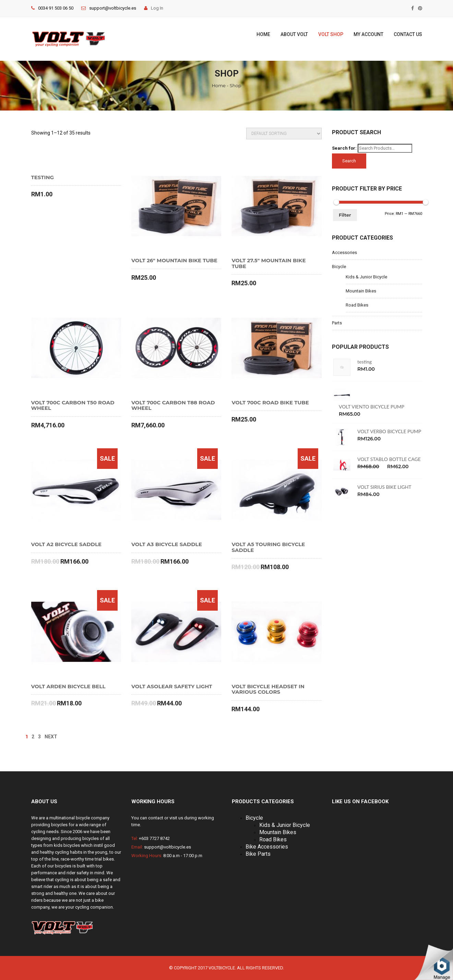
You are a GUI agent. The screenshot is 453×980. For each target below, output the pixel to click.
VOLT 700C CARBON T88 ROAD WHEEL (173, 406)
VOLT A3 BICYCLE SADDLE (167, 545)
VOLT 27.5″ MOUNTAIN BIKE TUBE (269, 263)
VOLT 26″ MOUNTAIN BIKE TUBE (174, 261)
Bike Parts (258, 854)
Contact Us (408, 34)
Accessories (344, 252)
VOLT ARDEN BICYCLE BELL (68, 687)
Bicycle (339, 267)
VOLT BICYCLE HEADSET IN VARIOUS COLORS (268, 689)
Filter (345, 215)
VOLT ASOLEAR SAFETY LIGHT (172, 687)
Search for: (344, 148)
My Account (368, 34)
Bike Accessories (267, 847)
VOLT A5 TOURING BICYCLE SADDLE (268, 547)
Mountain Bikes (361, 291)
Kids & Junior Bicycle (366, 277)
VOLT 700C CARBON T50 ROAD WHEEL (73, 406)
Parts (337, 323)
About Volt (294, 34)
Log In (154, 8)
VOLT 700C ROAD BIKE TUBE (270, 403)
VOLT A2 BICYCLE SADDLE (67, 545)
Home (263, 34)
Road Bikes (357, 305)
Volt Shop (331, 34)
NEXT (51, 737)
